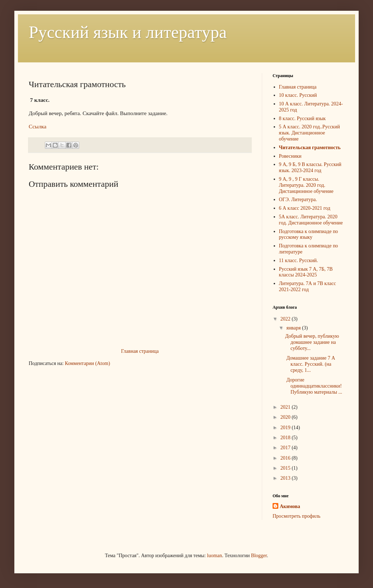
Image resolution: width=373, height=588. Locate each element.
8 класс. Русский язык (303, 118)
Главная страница (140, 351)
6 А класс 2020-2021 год (305, 208)
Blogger (259, 556)
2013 (286, 478)
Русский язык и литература (128, 32)
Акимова (290, 506)
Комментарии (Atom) (88, 363)
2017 (286, 448)
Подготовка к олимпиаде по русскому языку (309, 234)
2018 (286, 438)
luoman (214, 556)
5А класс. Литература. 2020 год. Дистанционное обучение (311, 220)
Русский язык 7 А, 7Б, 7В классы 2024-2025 (306, 272)
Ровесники (290, 156)
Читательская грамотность (310, 148)
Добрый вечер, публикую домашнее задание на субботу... (312, 342)
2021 (286, 407)
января (294, 328)
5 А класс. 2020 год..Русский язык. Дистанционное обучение (310, 133)
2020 (286, 417)
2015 (286, 468)
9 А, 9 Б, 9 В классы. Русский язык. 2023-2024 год (310, 167)
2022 (286, 319)
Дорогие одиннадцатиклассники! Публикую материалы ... (314, 386)
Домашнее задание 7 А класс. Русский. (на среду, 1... (310, 364)
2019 (286, 428)
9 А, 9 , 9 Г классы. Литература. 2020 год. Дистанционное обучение (306, 185)
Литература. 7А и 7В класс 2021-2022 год (308, 286)
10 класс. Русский (298, 95)
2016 (286, 458)
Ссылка (37, 126)
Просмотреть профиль (296, 516)
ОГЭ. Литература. (298, 200)
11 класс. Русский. (299, 260)
